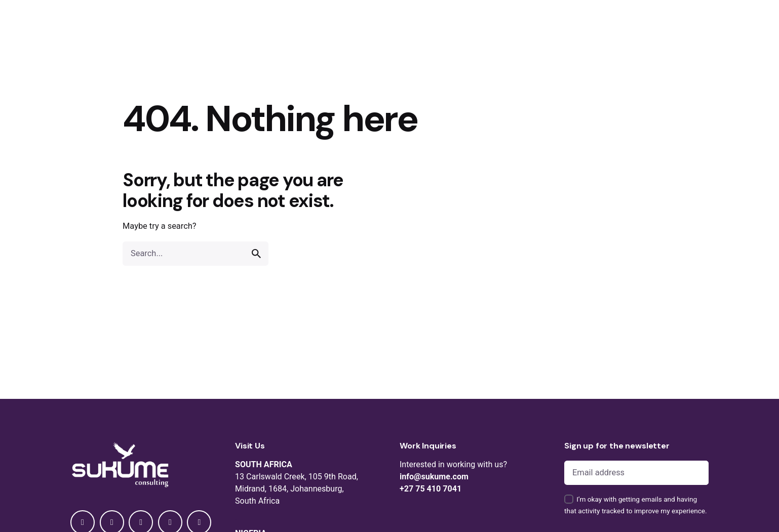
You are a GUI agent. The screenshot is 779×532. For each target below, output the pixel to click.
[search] (256, 254)
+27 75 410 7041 (431, 489)
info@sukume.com (434, 477)
